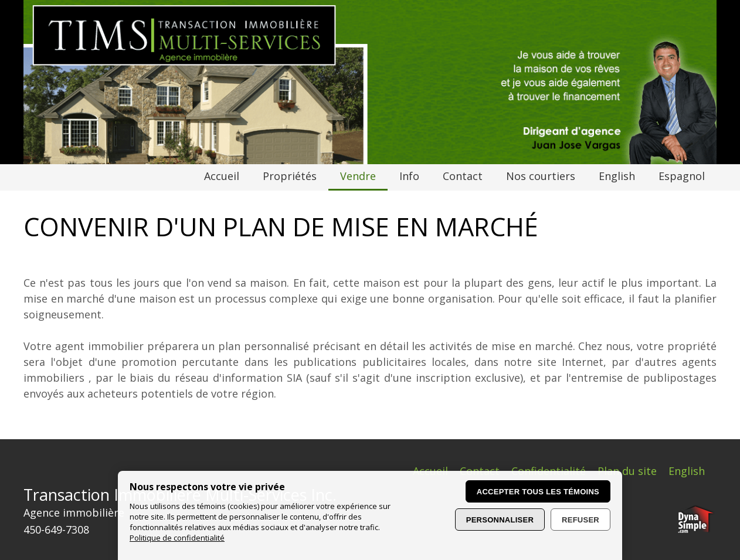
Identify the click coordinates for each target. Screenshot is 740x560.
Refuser (581, 520)
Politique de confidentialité (177, 538)
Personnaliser (500, 520)
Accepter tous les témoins (538, 492)
